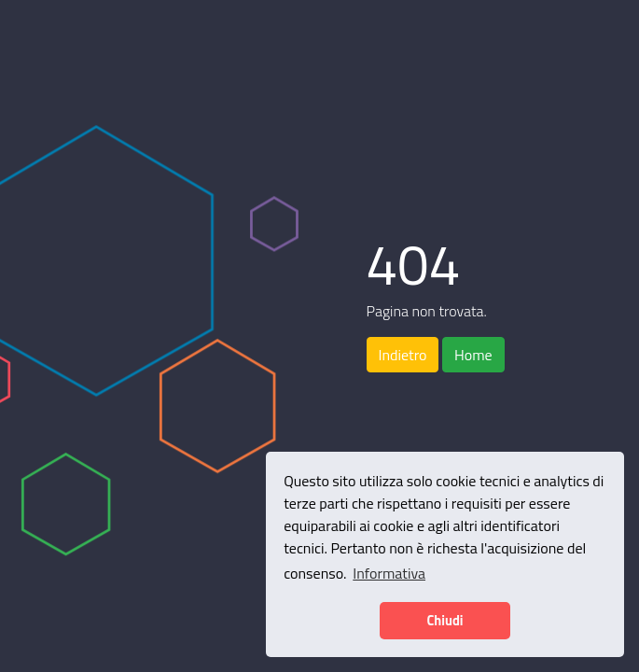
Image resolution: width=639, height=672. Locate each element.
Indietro (403, 355)
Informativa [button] (389, 573)
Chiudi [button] (445, 621)
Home (473, 355)
